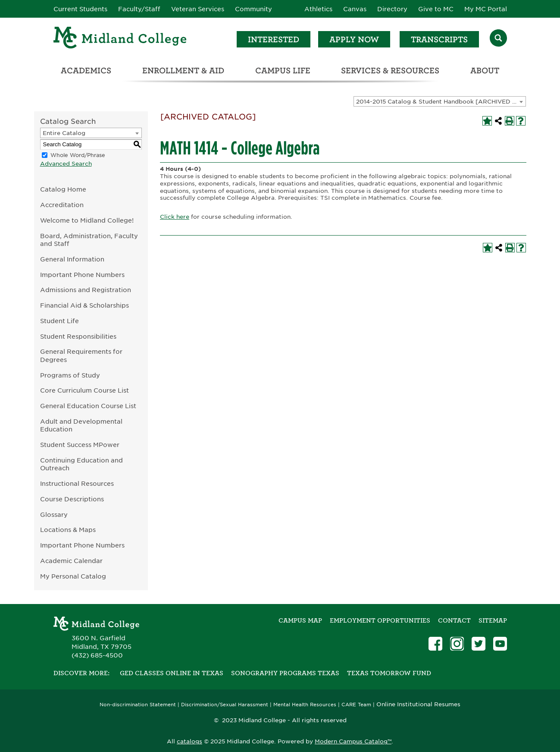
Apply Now (354, 39)
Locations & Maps (68, 530)
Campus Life (283, 71)
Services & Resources (390, 71)
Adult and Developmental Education (81, 425)
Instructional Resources (77, 483)
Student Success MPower (80, 445)
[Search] (498, 39)
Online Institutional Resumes (418, 704)
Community (253, 9)
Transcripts (439, 39)
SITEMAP (493, 620)
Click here (175, 217)
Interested (274, 39)
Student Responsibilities (78, 336)
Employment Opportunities (380, 620)
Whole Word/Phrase (78, 155)
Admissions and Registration (86, 290)
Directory (392, 9)
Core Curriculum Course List (84, 390)
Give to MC (436, 9)
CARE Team (356, 705)
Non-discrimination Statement (138, 705)
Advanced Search (66, 164)
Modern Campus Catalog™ (353, 741)
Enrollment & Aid (183, 71)
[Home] (120, 39)
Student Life (59, 321)
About (485, 71)
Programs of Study (70, 375)
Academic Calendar (71, 561)
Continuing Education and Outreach (81, 464)
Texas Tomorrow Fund (389, 673)
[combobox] (440, 101)
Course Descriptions (72, 499)
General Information (72, 259)
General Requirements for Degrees (81, 356)
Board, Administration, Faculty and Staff (89, 240)
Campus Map (300, 620)
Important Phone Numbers (82, 275)
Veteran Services (198, 9)
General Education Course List (88, 406)
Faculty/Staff (139, 9)
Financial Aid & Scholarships (84, 305)
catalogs (189, 741)
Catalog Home (63, 189)
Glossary (54, 514)
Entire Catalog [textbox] (64, 133)
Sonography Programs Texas (285, 673)
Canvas (355, 9)
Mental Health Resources (305, 705)
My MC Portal (486, 9)
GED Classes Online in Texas (172, 673)
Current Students (80, 9)
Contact (454, 620)
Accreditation (62, 205)
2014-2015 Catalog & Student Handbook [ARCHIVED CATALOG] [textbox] (441, 102)
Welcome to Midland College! (87, 220)
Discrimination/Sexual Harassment (225, 705)
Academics (86, 71)
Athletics (318, 9)
